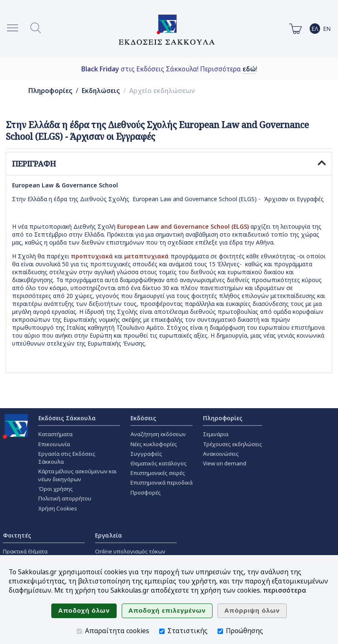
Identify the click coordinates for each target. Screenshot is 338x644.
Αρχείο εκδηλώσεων (162, 91)
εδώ (249, 69)
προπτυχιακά (92, 256)
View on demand (225, 463)
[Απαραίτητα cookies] (79, 631)
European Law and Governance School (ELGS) (183, 226)
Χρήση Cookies (58, 508)
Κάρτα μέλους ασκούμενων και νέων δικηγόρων (78, 475)
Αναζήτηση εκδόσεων (158, 434)
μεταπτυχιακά (147, 256)
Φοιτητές (17, 535)
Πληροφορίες (50, 91)
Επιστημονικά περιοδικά (161, 482)
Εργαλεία (109, 535)
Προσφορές (146, 492)
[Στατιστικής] (162, 631)
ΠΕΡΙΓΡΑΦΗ (169, 164)
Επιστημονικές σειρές (158, 473)
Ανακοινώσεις (221, 454)
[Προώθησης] (220, 631)
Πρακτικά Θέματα (25, 551)
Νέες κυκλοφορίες (154, 444)
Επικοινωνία (54, 444)
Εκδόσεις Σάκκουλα (67, 418)
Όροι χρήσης (56, 489)
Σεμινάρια (216, 434)
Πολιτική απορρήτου (65, 498)
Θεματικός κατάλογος (159, 463)
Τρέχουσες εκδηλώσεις (233, 444)
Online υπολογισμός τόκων (130, 551)
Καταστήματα (55, 434)
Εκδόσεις (143, 418)
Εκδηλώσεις (101, 91)
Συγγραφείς (146, 454)
